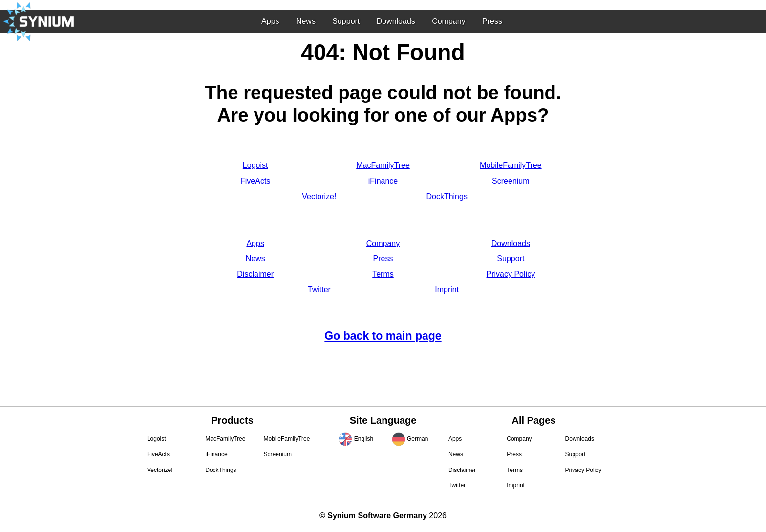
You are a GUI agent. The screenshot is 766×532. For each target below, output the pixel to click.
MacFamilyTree (383, 165)
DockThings (447, 196)
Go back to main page (383, 336)
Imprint (447, 290)
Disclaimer (255, 274)
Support (346, 21)
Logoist (255, 165)
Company (448, 21)
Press (492, 21)
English (364, 439)
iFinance (383, 181)
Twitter (319, 290)
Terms (383, 274)
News (306, 21)
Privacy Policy (511, 274)
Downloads (396, 21)
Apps (270, 21)
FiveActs (255, 181)
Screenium (511, 181)
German (417, 439)
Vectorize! (319, 196)
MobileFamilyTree (511, 165)
